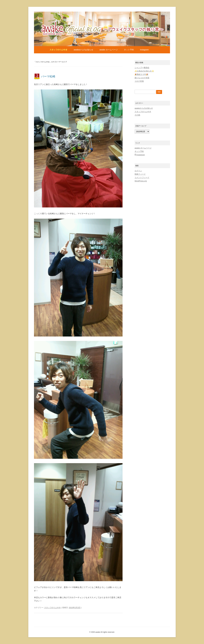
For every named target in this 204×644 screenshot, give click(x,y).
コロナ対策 (139, 81)
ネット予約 (129, 50)
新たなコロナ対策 (142, 78)
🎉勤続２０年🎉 (141, 74)
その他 (137, 115)
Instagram (144, 50)
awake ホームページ (109, 50)
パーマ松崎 (48, 76)
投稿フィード (140, 174)
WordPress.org (141, 181)
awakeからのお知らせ (83, 50)
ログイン (138, 171)
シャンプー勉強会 (142, 68)
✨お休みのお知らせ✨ (144, 71)
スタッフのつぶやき (59, 50)
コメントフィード (142, 178)
